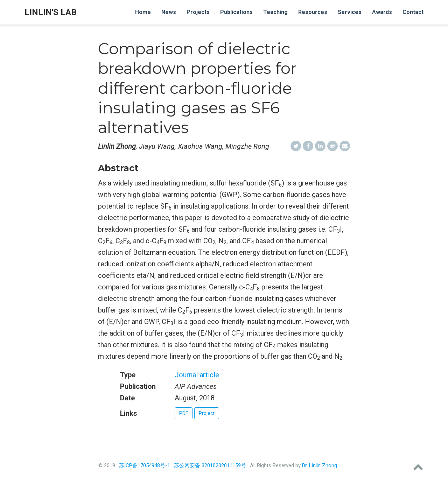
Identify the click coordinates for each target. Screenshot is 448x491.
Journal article (197, 375)
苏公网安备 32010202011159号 (210, 465)
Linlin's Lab (50, 12)
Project (207, 413)
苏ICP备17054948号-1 (145, 465)
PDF (184, 413)
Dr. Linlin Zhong (320, 465)
